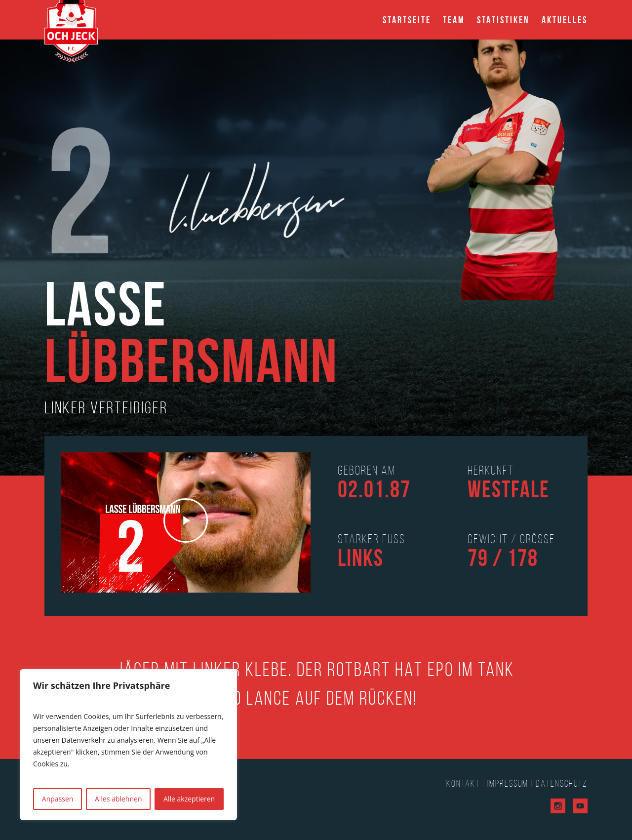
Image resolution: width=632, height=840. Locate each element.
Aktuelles (565, 20)
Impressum (508, 783)
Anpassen (58, 799)
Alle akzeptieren (189, 799)
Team (454, 20)
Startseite (407, 20)
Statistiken (503, 20)
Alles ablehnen (118, 799)
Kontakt (463, 783)
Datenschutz (562, 783)
